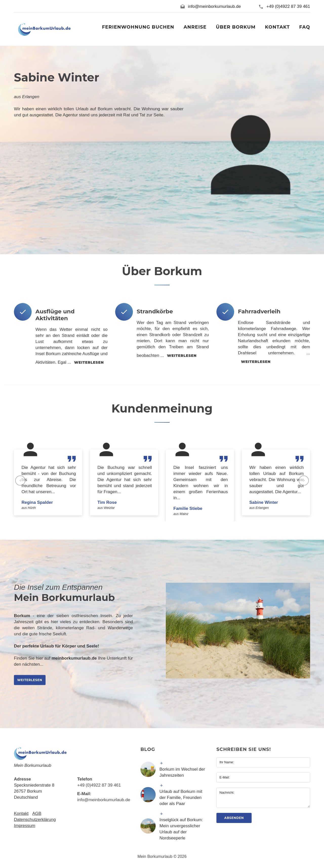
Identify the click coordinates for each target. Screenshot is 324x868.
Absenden (234, 818)
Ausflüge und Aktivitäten (55, 315)
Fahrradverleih (259, 311)
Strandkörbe (155, 311)
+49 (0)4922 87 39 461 (288, 6)
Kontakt (21, 813)
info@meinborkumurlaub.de (214, 6)
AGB (37, 813)
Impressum (25, 826)
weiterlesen (89, 362)
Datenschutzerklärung (35, 820)
